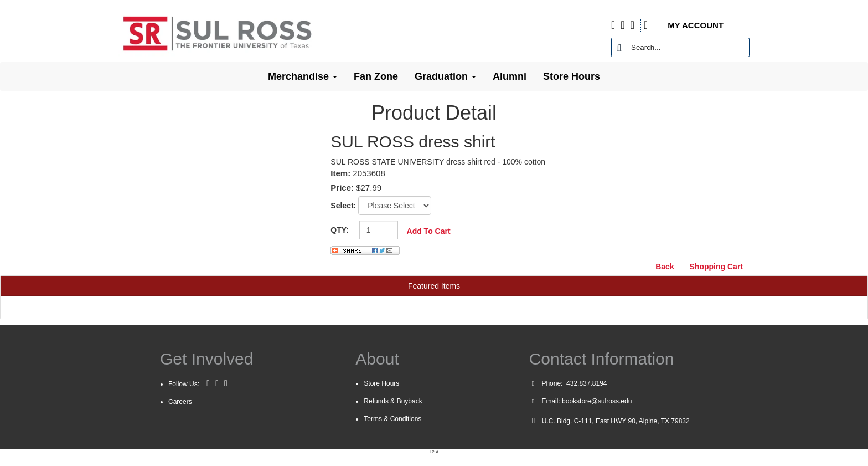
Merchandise (303, 76)
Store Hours (572, 76)
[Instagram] (226, 383)
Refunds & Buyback (393, 401)
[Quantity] (379, 230)
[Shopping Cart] (655, 25)
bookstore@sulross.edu (597, 401)
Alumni (510, 76)
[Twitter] (217, 383)
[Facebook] (208, 383)
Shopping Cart (716, 267)
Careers (180, 402)
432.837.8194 (586, 383)
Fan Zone (376, 76)
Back (665, 267)
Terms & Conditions (392, 419)
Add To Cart (429, 231)
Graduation (445, 76)
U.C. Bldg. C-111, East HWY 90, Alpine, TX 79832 (616, 421)
